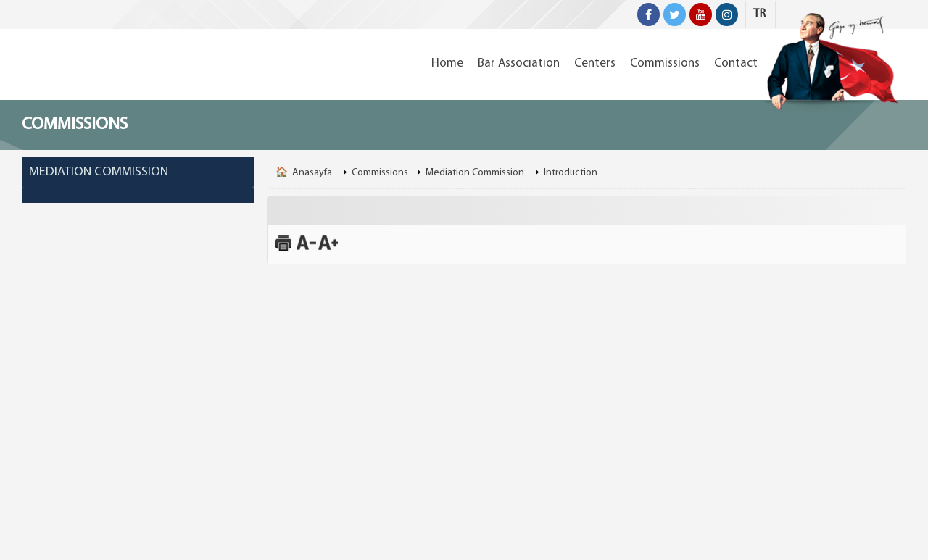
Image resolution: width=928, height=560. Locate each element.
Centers (595, 63)
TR (759, 14)
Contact (736, 63)
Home (447, 63)
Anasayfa (312, 173)
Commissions (665, 63)
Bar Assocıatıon (519, 63)
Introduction (571, 173)
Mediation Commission (476, 173)
